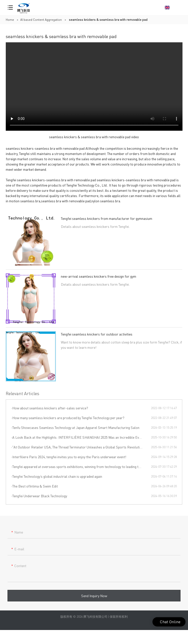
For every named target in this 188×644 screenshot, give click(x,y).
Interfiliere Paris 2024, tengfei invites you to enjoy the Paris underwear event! (69, 457)
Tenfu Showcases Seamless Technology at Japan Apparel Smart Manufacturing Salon (76, 427)
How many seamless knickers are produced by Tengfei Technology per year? (68, 418)
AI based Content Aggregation (41, 20)
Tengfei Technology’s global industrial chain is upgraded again (57, 476)
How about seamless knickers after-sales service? (50, 408)
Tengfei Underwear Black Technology (40, 496)
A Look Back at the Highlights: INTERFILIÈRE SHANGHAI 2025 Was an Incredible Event (78, 437)
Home (10, 20)
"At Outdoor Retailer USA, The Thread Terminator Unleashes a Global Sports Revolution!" (79, 447)
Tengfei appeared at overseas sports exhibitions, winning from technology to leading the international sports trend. (82, 466)
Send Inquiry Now (94, 598)
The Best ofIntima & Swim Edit (35, 486)
